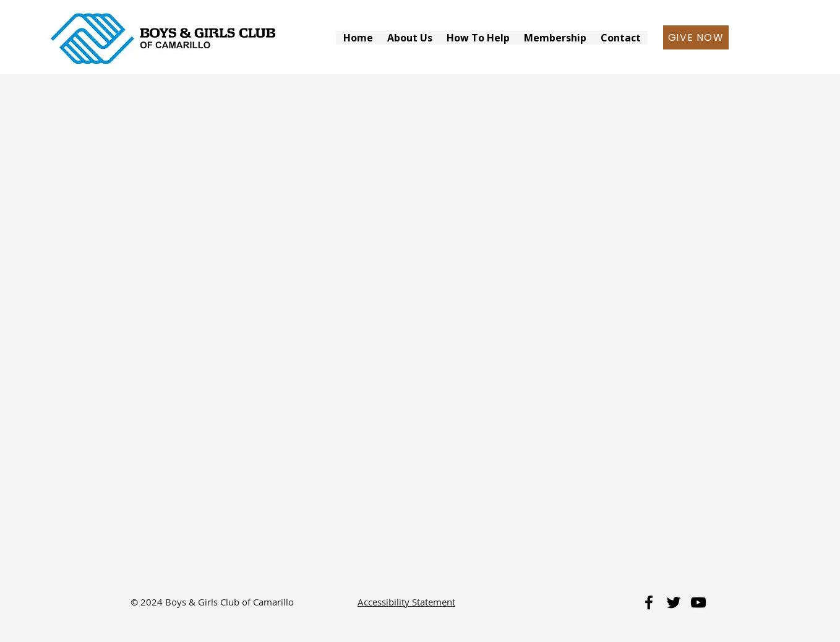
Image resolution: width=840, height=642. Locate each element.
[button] (409, 38)
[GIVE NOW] (696, 37)
